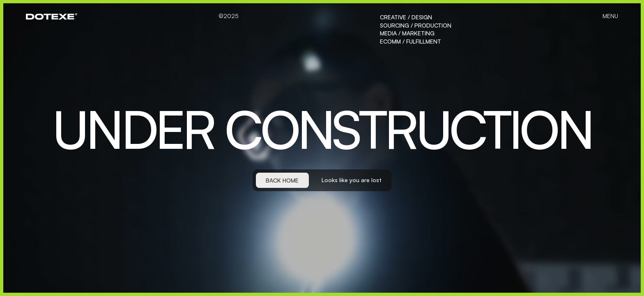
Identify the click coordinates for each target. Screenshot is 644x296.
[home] (52, 16)
